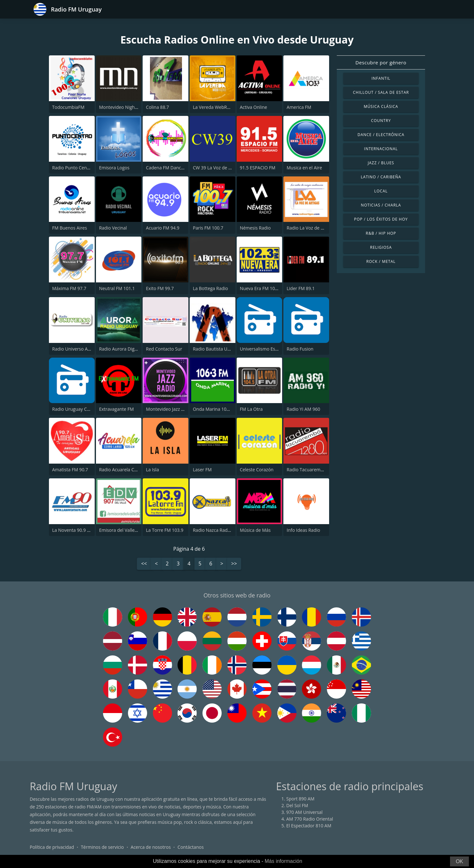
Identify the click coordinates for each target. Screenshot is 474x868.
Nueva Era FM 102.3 (261, 288)
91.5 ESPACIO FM (258, 168)
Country (381, 121)
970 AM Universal (304, 812)
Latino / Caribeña (381, 177)
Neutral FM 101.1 (117, 288)
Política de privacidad (52, 847)
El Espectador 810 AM (309, 826)
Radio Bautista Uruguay (217, 349)
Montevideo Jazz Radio (169, 409)
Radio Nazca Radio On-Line (221, 530)
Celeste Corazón (257, 470)
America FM (299, 107)
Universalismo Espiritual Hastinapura (278, 349)
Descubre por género (381, 62)
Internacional (381, 149)
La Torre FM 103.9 (165, 530)
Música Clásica (381, 106)
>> (234, 564)
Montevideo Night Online (125, 107)
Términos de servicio (103, 847)
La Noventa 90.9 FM (73, 530)
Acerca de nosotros (151, 847)
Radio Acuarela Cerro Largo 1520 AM (137, 470)
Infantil (381, 78)
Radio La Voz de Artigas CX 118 (319, 228)
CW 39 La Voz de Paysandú (221, 168)
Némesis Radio (255, 228)
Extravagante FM (117, 409)
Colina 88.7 (157, 107)
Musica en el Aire (304, 168)
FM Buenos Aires (70, 228)
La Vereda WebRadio (214, 107)
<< (144, 564)
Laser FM (202, 470)
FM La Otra (251, 409)
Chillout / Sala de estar (381, 92)
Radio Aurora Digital (120, 349)
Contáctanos (191, 847)
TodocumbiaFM (68, 107)
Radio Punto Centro (73, 168)
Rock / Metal (381, 261)
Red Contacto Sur (164, 349)
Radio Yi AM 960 (303, 409)
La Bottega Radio (210, 288)
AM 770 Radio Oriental (310, 819)
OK (459, 861)
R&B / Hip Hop (381, 233)
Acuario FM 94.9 (162, 228)
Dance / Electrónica (381, 135)
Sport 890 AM (300, 799)
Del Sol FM (297, 805)
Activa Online (253, 107)
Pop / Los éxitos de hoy (381, 219)
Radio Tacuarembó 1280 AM (316, 470)
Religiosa (381, 247)
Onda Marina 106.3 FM (217, 409)
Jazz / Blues (381, 163)
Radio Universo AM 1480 (78, 349)
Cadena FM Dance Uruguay (174, 168)
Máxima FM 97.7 (69, 288)
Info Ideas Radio (303, 530)
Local (381, 191)
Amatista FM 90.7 (70, 470)
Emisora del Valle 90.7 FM (126, 530)
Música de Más (255, 530)
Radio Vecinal (113, 228)
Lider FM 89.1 (301, 288)
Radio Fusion (300, 349)
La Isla (152, 470)
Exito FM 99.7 (160, 288)
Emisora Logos (114, 168)
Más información (283, 861)
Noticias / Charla (381, 205)
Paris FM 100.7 (208, 228)
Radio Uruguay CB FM (75, 409)
